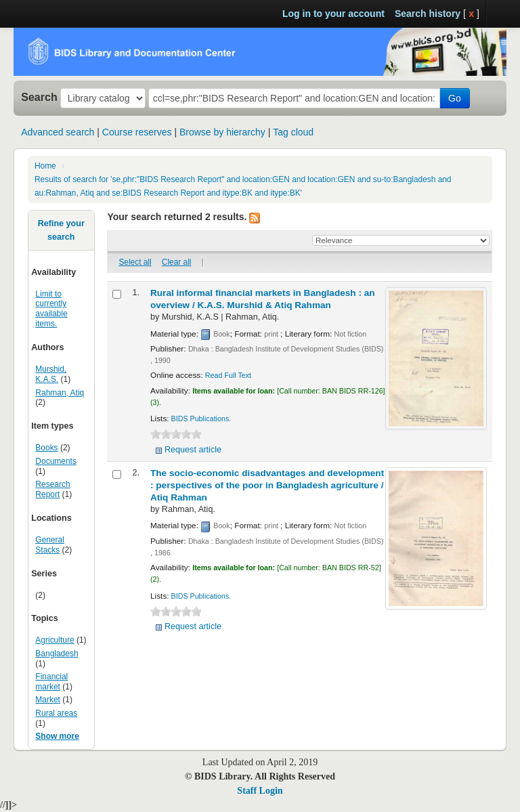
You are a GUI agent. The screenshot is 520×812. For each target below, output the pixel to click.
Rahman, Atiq (60, 393)
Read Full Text (228, 375)
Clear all (177, 262)
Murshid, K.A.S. (51, 374)
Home (45, 166)
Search (39, 97)
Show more (57, 736)
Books (46, 448)
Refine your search (61, 230)
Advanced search (58, 132)
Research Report (52, 489)
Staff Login (260, 791)
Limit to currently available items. (51, 309)
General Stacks (50, 545)
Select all (135, 262)
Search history (428, 14)
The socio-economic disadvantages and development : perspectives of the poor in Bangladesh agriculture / (267, 485)
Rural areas (56, 713)
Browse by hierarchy (222, 132)
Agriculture (55, 640)
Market (48, 700)
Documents (56, 461)
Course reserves (137, 132)
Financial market (51, 682)
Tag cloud (293, 132)
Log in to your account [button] (333, 14)
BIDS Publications (200, 419)
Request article (193, 450)
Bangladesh (57, 654)
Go (455, 98)
